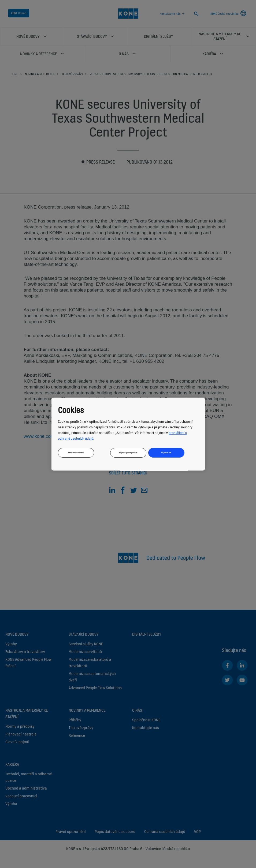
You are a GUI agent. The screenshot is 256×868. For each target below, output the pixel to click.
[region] (128, 434)
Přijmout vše (166, 452)
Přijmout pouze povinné (128, 452)
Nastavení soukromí (76, 452)
